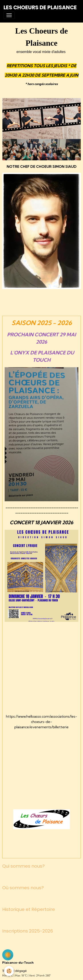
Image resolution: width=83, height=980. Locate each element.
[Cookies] (9, 971)
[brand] (40, 8)
